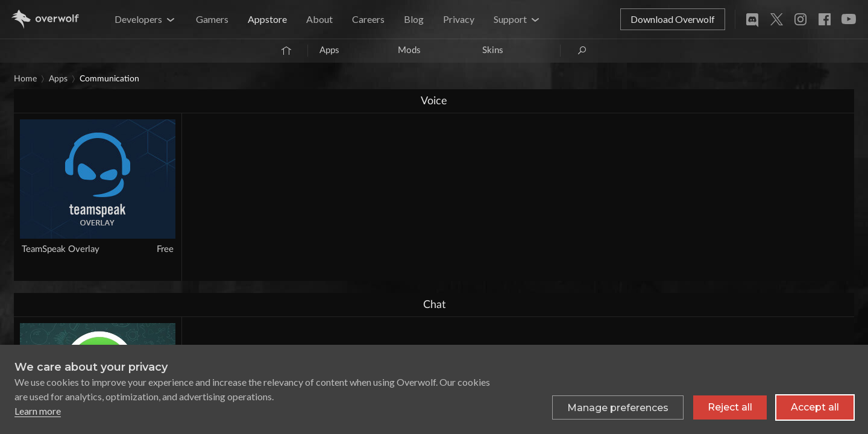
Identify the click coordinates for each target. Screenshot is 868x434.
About (319, 19)
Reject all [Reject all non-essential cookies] (730, 407)
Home (25, 79)
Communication (109, 79)
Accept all (815, 407)
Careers (368, 19)
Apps (329, 50)
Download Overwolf (673, 19)
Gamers (212, 19)
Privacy (459, 19)
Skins (493, 50)
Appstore (267, 19)
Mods (409, 50)
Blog (414, 19)
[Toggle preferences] (618, 407)
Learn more (38, 411)
